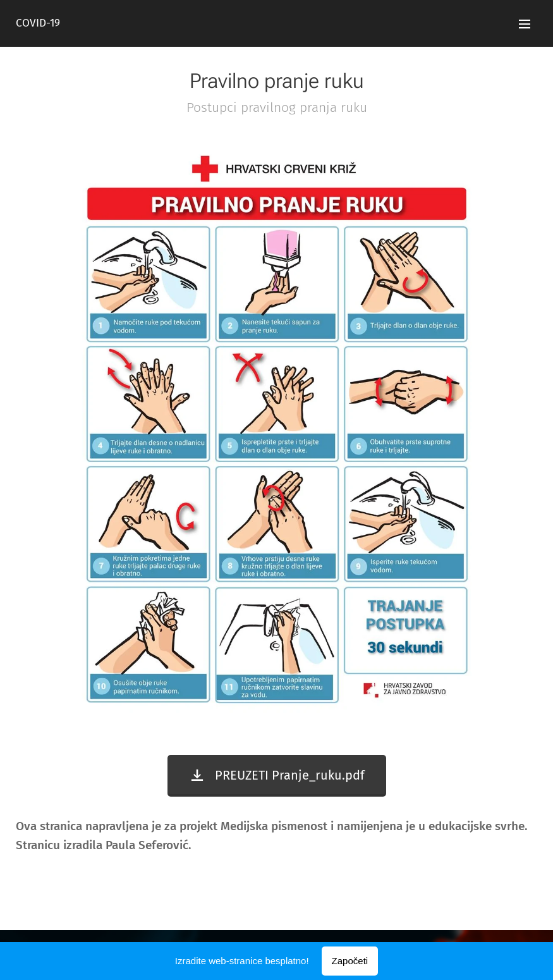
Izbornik (525, 24)
